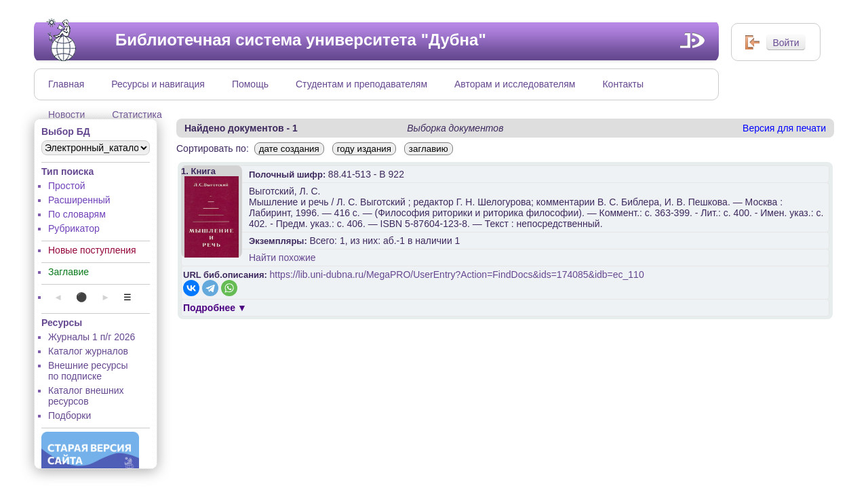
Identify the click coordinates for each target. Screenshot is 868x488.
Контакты (623, 84)
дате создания (289, 149)
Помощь (250, 84)
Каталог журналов (88, 351)
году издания (364, 149)
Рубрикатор (74, 228)
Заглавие (68, 272)
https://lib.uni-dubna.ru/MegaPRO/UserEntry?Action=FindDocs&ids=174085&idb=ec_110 (457, 274)
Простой (67, 186)
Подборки (70, 415)
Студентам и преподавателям (361, 84)
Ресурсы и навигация (158, 84)
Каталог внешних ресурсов (86, 396)
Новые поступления (92, 250)
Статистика (137, 115)
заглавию (429, 149)
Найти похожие (282, 258)
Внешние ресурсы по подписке (88, 371)
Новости (66, 115)
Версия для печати (784, 128)
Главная (66, 84)
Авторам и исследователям (515, 84)
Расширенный (79, 200)
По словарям (77, 214)
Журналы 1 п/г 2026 (92, 337)
